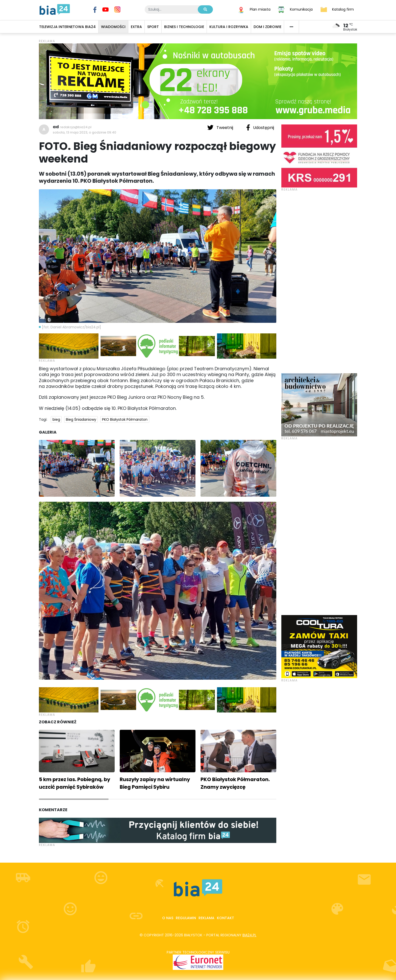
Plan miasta (260, 9)
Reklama (206, 918)
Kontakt (226, 918)
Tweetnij (221, 127)
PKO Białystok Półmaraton (125, 419)
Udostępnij (260, 127)
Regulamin (186, 918)
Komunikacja (301, 9)
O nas (168, 918)
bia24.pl (249, 935)
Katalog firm (343, 9)
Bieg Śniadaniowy (81, 419)
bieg (56, 419)
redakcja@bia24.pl (76, 127)
